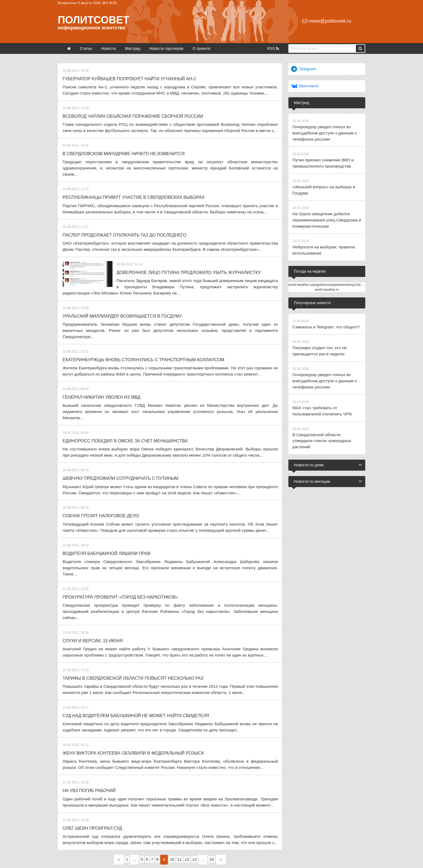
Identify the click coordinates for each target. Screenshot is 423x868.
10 (174, 796)
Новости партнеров (166, 48)
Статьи (86, 48)
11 (185, 796)
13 (206, 796)
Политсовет (93, 20)
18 (226, 796)
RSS (273, 48)
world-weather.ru (327, 279)
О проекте (202, 48)
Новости (108, 48)
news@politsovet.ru (327, 21)
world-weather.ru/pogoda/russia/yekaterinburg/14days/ (327, 275)
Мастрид (133, 48)
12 (196, 796)
